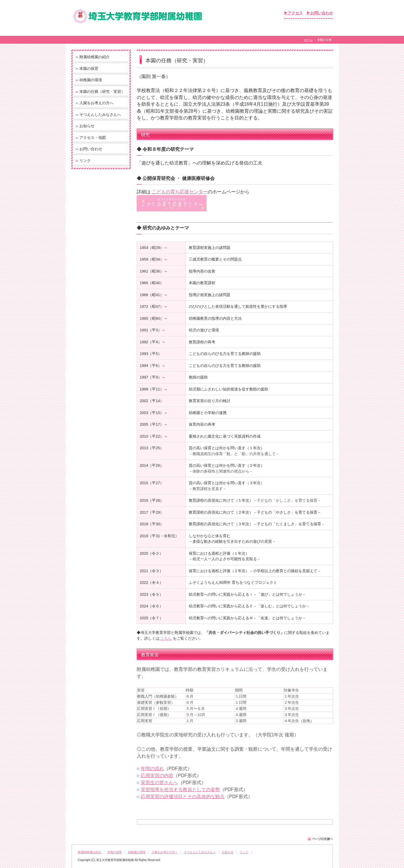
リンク (85, 161)
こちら (166, 638)
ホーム (308, 40)
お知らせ (87, 126)
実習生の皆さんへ (159, 783)
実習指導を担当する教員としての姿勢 (180, 790)
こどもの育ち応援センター (180, 192)
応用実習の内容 (157, 776)
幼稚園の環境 (91, 80)
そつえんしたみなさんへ (100, 115)
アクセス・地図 (93, 138)
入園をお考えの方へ (96, 103)
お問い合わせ (91, 149)
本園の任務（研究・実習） (102, 92)
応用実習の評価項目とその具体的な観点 (183, 797)
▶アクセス (293, 13)
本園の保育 (89, 69)
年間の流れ (152, 769)
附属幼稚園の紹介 (95, 57)
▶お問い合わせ (320, 13)
